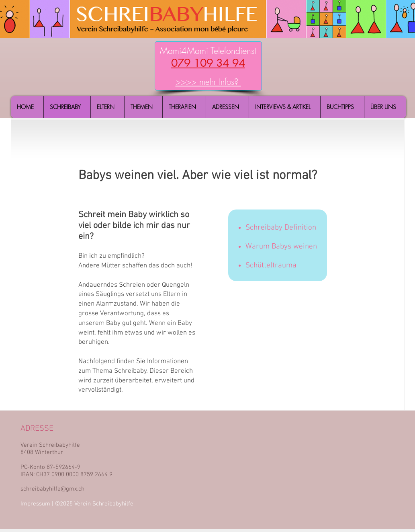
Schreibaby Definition (281, 228)
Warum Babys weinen (281, 247)
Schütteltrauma (271, 266)
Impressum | (38, 504)
